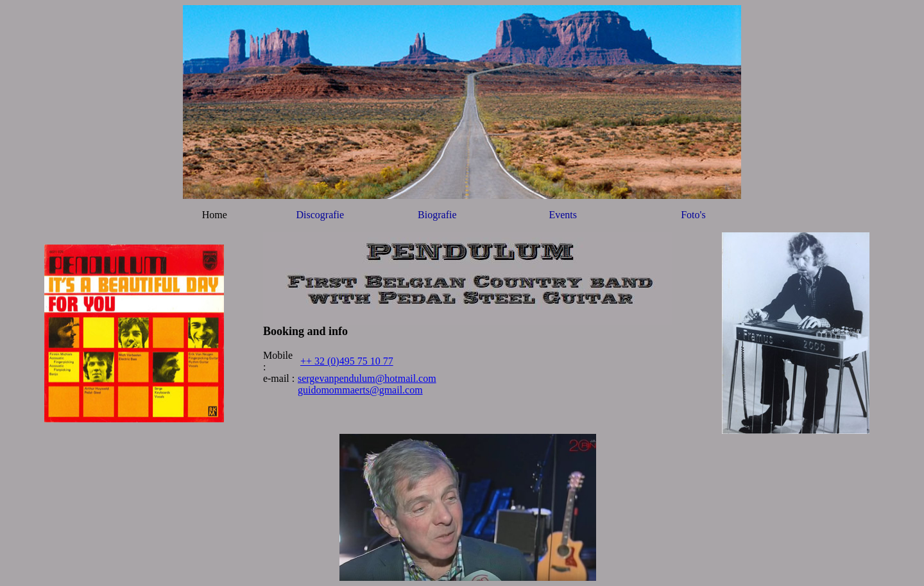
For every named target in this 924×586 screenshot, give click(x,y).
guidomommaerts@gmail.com (360, 390)
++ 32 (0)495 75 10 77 (347, 361)
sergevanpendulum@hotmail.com (367, 378)
